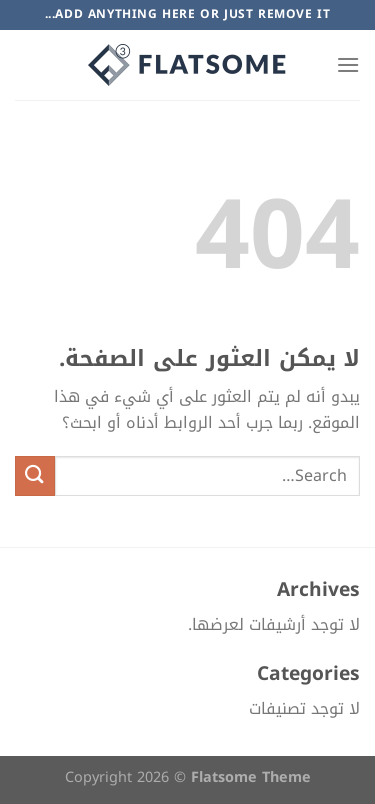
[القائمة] (348, 64)
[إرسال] (35, 475)
